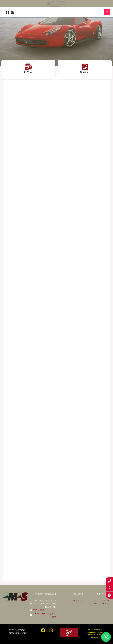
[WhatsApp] (106, 637)
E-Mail (28, 72)
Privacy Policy (77, 600)
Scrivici (85, 72)
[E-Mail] (28, 67)
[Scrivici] (85, 67)
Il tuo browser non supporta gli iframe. (57, 328)
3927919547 (39, 610)
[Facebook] (7, 12)
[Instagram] (13, 12)
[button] (69, 633)
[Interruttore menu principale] (107, 12)
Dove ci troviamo (102, 603)
